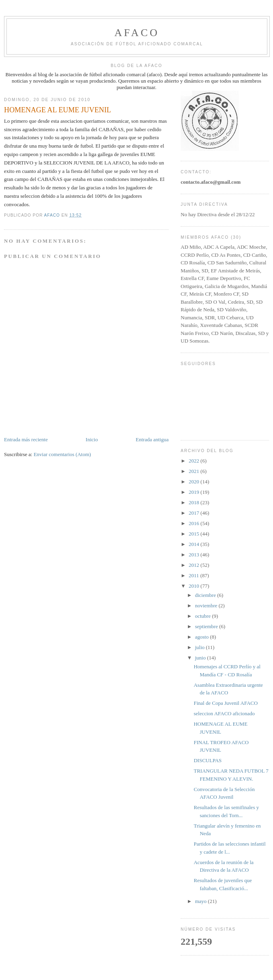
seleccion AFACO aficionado (224, 713)
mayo (202, 901)
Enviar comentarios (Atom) (62, 454)
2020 (195, 482)
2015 (195, 534)
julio (201, 647)
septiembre (207, 626)
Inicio (92, 439)
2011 (195, 575)
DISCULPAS (208, 760)
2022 (195, 461)
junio (201, 658)
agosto (203, 637)
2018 (195, 502)
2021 (195, 471)
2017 (195, 513)
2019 (195, 492)
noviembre (207, 606)
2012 (195, 565)
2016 (195, 523)
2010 (195, 586)
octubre (204, 616)
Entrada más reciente (26, 439)
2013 (195, 555)
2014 (195, 544)
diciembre (206, 595)
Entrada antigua (152, 439)
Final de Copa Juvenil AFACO (225, 703)
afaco (137, 33)
